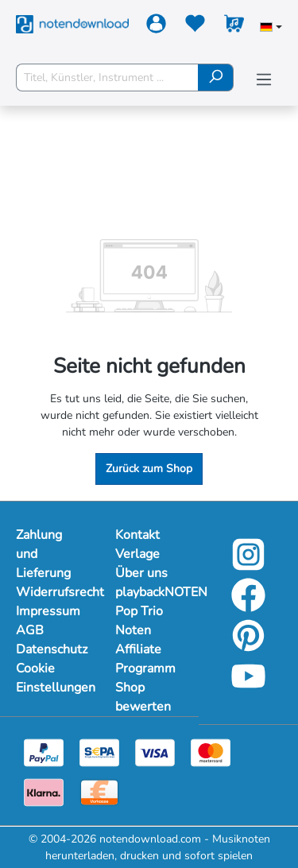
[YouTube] (248, 687)
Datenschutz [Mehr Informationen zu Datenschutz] (50, 649)
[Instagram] (248, 566)
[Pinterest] (248, 647)
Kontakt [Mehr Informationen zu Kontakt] (137, 535)
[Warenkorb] (234, 27)
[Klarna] (44, 791)
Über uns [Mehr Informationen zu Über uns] (141, 573)
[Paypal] (44, 752)
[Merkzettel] (195, 27)
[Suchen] (216, 77)
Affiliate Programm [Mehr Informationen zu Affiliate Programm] (145, 659)
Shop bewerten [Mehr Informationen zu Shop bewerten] (143, 697)
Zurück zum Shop (149, 469)
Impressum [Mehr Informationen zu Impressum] (48, 611)
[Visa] (155, 752)
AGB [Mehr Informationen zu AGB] (30, 630)
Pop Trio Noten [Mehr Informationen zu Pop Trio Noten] (139, 621)
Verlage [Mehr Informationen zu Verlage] (137, 554)
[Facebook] (248, 606)
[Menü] (264, 80)
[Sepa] (99, 752)
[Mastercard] (211, 752)
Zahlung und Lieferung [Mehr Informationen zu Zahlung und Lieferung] (43, 554)
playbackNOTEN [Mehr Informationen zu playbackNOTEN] (149, 592)
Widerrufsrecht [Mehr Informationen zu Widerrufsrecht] (50, 592)
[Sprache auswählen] (271, 29)
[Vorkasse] (99, 791)
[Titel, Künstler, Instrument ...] (107, 77)
